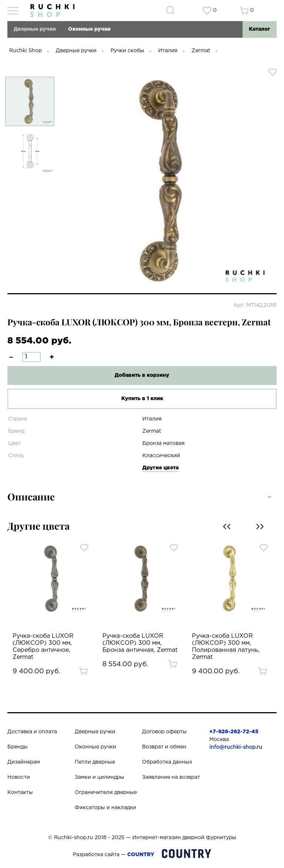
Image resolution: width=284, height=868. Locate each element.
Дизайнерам (24, 762)
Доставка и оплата (32, 732)
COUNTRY (141, 855)
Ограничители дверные (106, 792)
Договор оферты (164, 732)
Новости (19, 777)
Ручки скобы (127, 51)
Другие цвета (160, 468)
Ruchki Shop (26, 51)
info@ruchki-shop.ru (236, 747)
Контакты (20, 792)
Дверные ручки (35, 29)
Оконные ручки (89, 29)
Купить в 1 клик (142, 399)
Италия (168, 51)
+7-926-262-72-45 (234, 732)
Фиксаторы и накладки (105, 808)
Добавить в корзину (142, 375)
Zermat (201, 51)
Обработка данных (167, 762)
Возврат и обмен (164, 747)
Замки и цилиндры (99, 777)
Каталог (260, 29)
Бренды (18, 747)
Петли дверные (95, 762)
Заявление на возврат (171, 777)
